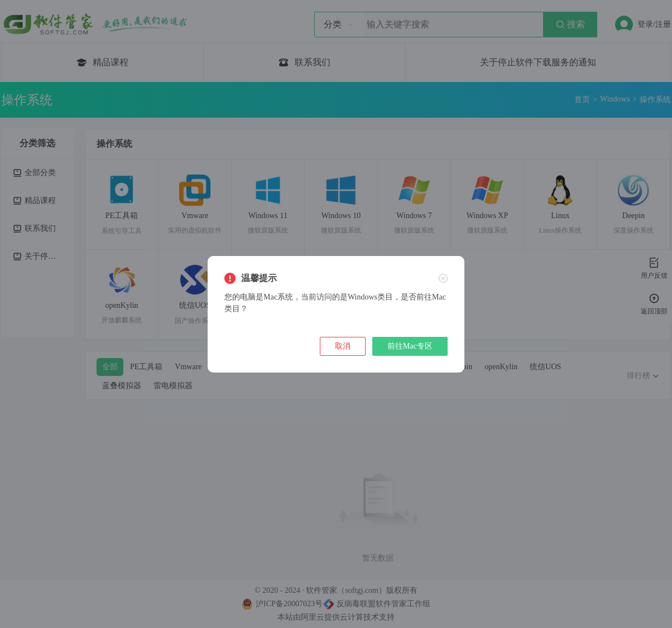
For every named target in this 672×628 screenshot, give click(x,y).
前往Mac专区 (410, 346)
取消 (343, 346)
